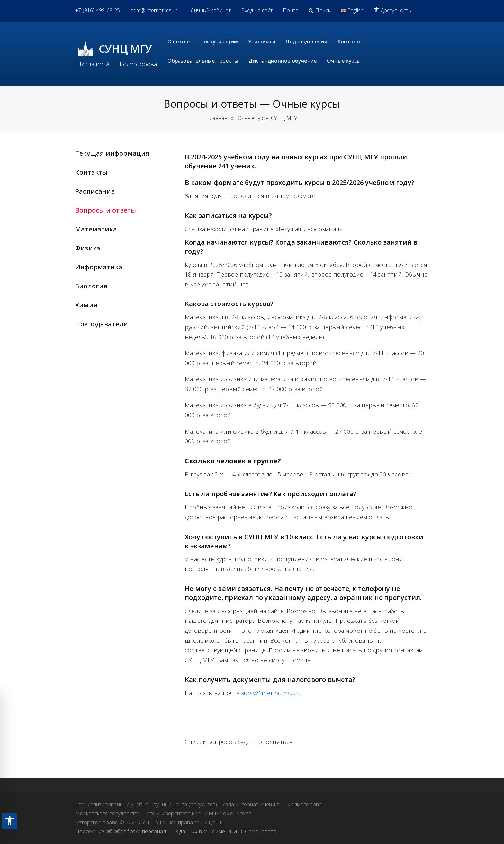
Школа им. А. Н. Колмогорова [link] (116, 64)
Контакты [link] (91, 172)
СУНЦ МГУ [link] (126, 49)
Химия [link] (86, 305)
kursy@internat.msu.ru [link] (271, 693)
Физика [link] (88, 248)
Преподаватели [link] (102, 324)
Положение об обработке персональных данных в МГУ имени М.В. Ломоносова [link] (176, 831)
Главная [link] (217, 118)
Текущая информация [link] (112, 153)
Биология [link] (91, 286)
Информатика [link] (99, 267)
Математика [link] (96, 229)
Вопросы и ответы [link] (106, 210)
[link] (10, 821)
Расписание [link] (95, 191)
